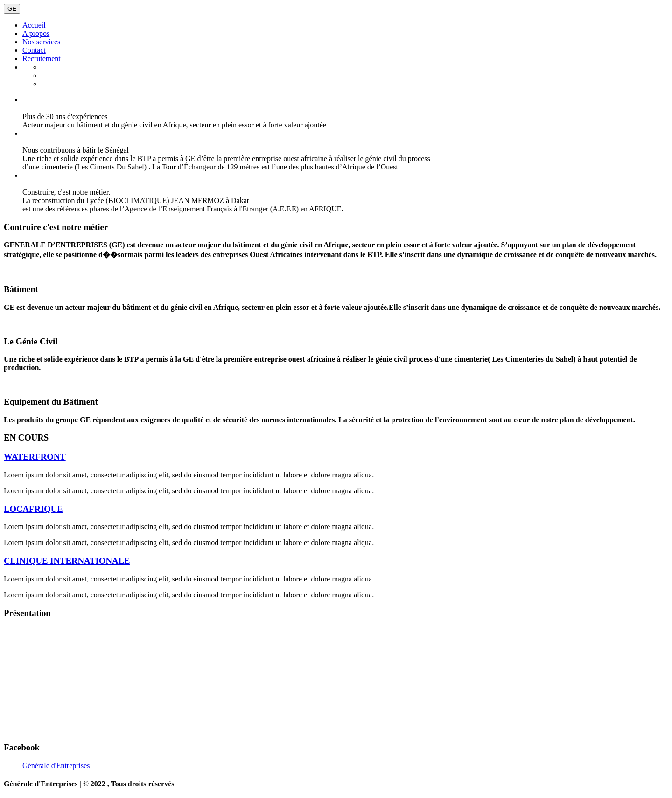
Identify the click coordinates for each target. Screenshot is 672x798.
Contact (34, 50)
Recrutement (42, 59)
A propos (36, 33)
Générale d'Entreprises (56, 766)
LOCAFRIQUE (33, 509)
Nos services (41, 42)
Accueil (34, 25)
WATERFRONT (35, 457)
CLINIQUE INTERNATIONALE (67, 561)
